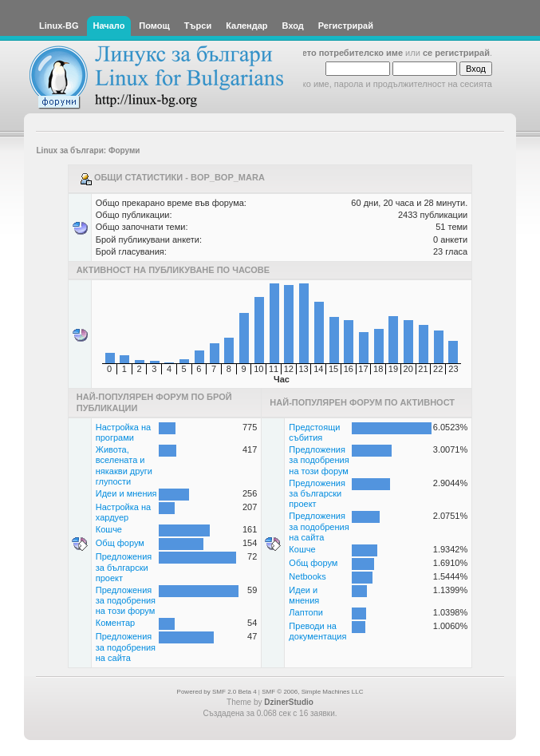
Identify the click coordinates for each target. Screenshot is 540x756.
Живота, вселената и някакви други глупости (124, 465)
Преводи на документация (317, 631)
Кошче (109, 529)
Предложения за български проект (124, 567)
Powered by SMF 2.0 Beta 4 (217, 692)
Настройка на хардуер (123, 512)
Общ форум (120, 543)
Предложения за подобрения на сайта (126, 647)
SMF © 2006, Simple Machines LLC (312, 692)
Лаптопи (305, 612)
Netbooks (307, 576)
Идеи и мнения (126, 493)
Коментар (115, 623)
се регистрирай (456, 53)
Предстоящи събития (314, 432)
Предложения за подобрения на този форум (126, 600)
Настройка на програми (123, 432)
